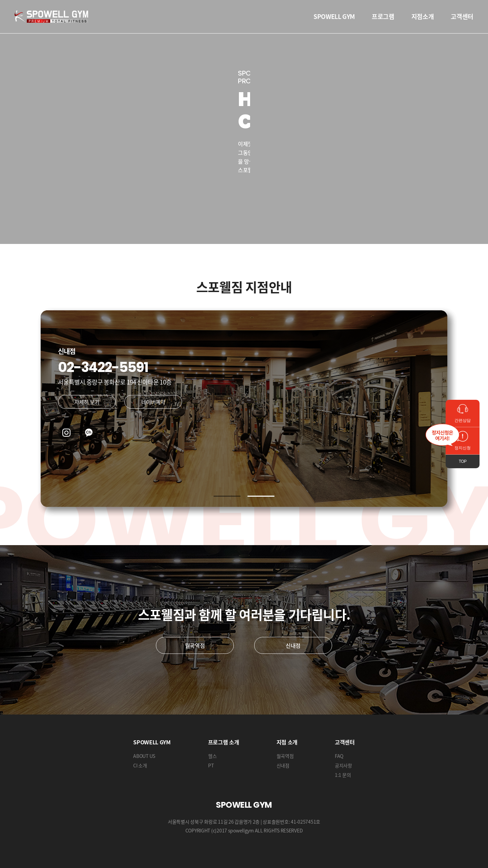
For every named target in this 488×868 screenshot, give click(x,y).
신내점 (293, 645)
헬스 (212, 756)
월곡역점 (195, 645)
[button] (227, 496)
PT (211, 765)
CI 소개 (140, 765)
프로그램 (383, 16)
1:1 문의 (343, 775)
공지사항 (343, 765)
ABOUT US (144, 756)
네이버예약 (153, 402)
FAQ (339, 756)
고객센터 (462, 16)
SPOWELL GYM (334, 16)
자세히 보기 (87, 402)
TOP (463, 461)
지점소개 (423, 16)
